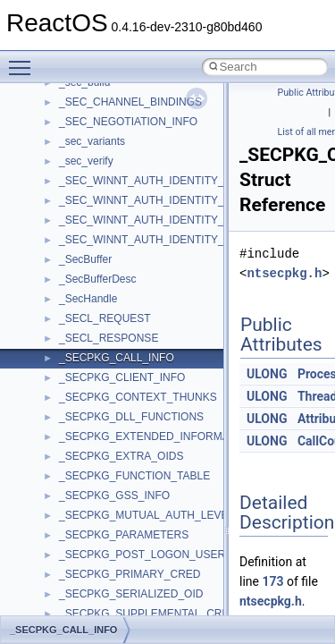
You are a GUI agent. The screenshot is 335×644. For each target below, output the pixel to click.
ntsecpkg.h (284, 273)
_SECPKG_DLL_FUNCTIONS (131, 417)
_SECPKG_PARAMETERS (124, 535)
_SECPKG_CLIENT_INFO (122, 377)
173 (272, 581)
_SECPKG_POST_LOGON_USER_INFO (158, 555)
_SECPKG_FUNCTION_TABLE (134, 476)
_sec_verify (86, 161)
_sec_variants (92, 141)
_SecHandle (88, 299)
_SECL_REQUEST (105, 318)
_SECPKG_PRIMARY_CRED (130, 574)
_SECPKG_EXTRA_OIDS (121, 456)
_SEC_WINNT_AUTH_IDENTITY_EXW (154, 220)
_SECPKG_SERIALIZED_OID (131, 594)
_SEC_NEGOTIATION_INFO (128, 122)
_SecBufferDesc (98, 279)
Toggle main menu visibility (24, 60)
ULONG (267, 374)
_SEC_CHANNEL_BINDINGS (130, 102)
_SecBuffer (85, 259)
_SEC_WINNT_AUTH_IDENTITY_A (145, 181)
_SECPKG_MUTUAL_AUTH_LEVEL (147, 515)
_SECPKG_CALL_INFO (117, 358)
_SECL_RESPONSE (109, 338)
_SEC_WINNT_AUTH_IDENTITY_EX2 (151, 200)
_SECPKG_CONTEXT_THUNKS (138, 397)
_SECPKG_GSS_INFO (114, 496)
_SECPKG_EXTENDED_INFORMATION (156, 436)
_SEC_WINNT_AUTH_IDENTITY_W (147, 240)
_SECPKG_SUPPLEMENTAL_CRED (148, 614)
